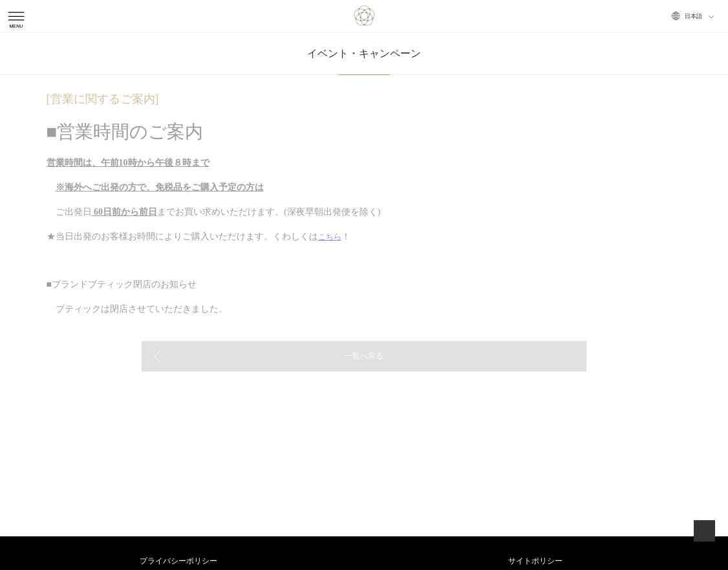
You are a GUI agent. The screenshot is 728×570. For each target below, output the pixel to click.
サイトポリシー (535, 561)
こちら (330, 237)
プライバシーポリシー (178, 561)
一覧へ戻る (364, 356)
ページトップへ (704, 531)
